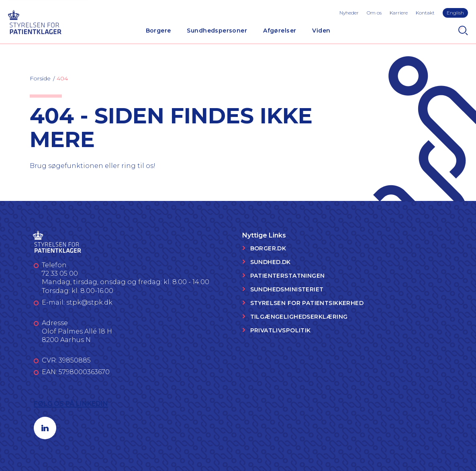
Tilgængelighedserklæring (299, 317)
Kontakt (425, 13)
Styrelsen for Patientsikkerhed (307, 303)
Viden (321, 31)
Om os (374, 13)
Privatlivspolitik (281, 330)
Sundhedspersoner (217, 31)
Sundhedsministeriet (287, 289)
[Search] (463, 31)
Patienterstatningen (288, 276)
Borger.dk (268, 248)
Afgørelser (280, 31)
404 (62, 78)
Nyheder (349, 13)
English (455, 13)
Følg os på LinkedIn (71, 404)
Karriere (399, 13)
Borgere (158, 31)
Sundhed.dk (271, 262)
